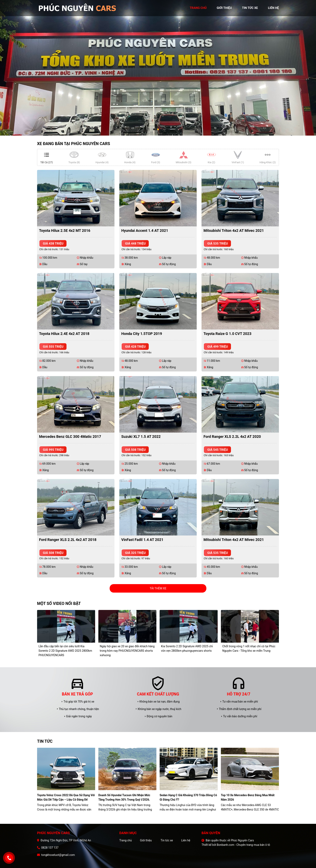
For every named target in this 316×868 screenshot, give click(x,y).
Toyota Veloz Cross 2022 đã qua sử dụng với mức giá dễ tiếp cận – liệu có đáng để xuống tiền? (66, 798)
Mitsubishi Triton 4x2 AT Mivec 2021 (234, 231)
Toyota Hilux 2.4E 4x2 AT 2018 (64, 334)
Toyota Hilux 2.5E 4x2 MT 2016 (65, 231)
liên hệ (273, 8)
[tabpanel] (158, 68)
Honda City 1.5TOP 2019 (142, 334)
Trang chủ (126, 840)
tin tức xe (250, 8)
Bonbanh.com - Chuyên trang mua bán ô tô (244, 845)
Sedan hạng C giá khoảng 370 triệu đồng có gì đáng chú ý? (188, 797)
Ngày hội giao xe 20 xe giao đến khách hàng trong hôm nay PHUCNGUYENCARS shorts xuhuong (127, 651)
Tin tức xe (167, 840)
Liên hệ (186, 840)
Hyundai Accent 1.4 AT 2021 (145, 231)
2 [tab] (158, 130)
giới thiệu (224, 8)
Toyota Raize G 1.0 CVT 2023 (228, 334)
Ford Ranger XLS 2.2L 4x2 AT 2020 (232, 437)
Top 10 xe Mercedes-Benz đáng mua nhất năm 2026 (248, 797)
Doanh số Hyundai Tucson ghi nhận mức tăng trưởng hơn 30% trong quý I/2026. (124, 797)
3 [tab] (162, 130)
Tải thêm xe (158, 588)
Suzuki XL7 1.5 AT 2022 (141, 437)
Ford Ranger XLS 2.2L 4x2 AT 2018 (68, 540)
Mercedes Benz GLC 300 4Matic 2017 (70, 437)
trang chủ (198, 8)
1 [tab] (154, 130)
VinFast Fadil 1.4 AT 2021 (142, 540)
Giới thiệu (146, 840)
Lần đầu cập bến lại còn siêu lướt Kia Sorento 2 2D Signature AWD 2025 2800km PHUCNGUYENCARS (65, 651)
